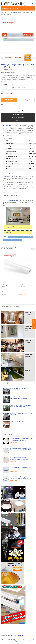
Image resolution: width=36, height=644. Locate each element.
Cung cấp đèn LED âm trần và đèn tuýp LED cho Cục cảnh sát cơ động (21, 397)
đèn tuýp (8, 232)
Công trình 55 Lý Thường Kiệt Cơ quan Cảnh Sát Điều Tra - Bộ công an (20, 406)
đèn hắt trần (18, 240)
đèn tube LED (13, 200)
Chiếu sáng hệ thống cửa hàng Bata (20, 422)
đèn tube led (8, 240)
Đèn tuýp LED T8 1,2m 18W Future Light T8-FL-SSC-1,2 (17, 285)
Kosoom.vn (20, 636)
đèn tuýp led (13, 237)
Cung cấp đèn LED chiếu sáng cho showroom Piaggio (19, 389)
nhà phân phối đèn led (12, 227)
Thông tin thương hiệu (18, 118)
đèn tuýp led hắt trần (25, 237)
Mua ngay (9, 100)
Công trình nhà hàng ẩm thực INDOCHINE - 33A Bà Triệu (21, 414)
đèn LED (11, 177)
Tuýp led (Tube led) (13, 13)
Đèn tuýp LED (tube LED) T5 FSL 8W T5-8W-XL (18, 66)
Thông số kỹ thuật (18, 114)
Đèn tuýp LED (14, 75)
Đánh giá (18, 121)
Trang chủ (4, 13)
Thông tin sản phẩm (18, 111)
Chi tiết (26, 100)
